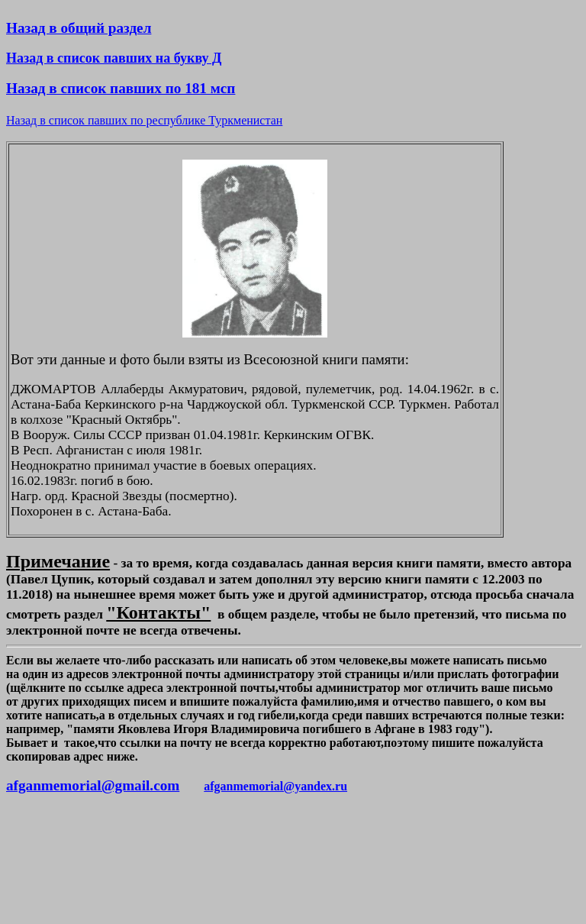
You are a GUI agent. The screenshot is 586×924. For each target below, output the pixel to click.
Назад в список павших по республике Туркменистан (144, 120)
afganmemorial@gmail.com (93, 785)
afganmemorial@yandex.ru (275, 786)
